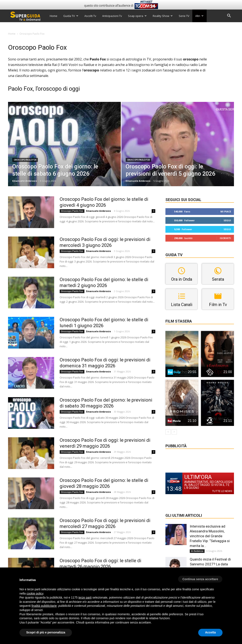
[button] (229, 16)
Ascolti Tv (90, 16)
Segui (227, 220)
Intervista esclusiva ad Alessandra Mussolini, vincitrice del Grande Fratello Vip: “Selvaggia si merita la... (210, 536)
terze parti (85, 598)
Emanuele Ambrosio (25, 181)
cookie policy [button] (35, 593)
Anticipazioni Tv (112, 16)
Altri (199, 16)
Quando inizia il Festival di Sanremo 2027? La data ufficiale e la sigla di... (210, 564)
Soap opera (137, 16)
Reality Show (163, 16)
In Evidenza (197, 551)
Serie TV (184, 16)
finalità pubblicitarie (44, 606)
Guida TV (71, 16)
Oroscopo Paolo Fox (25, 160)
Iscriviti (225, 238)
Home (54, 16)
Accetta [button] (210, 632)
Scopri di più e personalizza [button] (46, 632)
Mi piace (226, 211)
